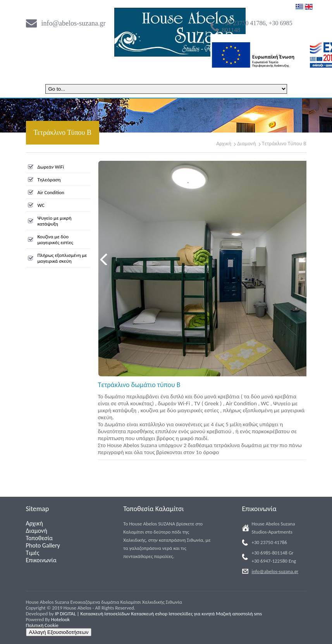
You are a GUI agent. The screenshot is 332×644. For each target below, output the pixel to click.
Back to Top (300, 633)
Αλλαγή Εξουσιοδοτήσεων (59, 632)
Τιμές (33, 553)
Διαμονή (246, 144)
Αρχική (224, 144)
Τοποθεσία (40, 538)
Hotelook (60, 619)
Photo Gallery (43, 545)
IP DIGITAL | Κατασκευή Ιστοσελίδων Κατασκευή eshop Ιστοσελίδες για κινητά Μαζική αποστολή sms (158, 614)
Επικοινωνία (41, 560)
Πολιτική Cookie (42, 625)
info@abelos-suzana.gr (74, 23)
